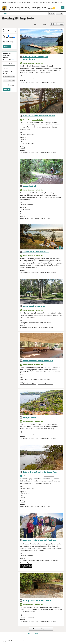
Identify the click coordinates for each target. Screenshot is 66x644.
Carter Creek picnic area (34, 306)
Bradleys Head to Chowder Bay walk (39, 116)
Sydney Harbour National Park (29, 82)
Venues (45, 2)
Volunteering (27, 2)
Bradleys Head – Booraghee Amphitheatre (35, 58)
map (61, 24)
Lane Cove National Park (28, 327)
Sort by (37, 24)
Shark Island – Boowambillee (36, 252)
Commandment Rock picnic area (38, 361)
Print (53, 13)
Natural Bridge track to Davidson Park (40, 472)
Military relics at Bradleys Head (37, 600)
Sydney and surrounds (49, 82)
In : (4, 60)
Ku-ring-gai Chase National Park (30, 560)
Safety (4, 2)
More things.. (13, 31)
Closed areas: (9, 38)
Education (20, 2)
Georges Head (29, 417)
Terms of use (21, 643)
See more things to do (41, 629)
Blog (49, 2)
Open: (6, 36)
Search (7, 47)
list (54, 24)
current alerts (37, 63)
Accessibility (21, 641)
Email (61, 13)
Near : (10, 60)
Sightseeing (9, 42)
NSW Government (7, 643)
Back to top (33, 634)
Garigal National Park (27, 218)
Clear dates (11, 85)
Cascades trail (29, 186)
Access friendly (11, 2)
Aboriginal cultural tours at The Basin (39, 540)
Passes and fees (37, 2)
